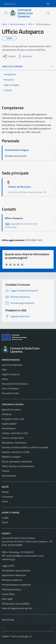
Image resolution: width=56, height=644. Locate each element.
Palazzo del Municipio (20, 187)
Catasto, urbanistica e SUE (15, 433)
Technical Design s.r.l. (22, 636)
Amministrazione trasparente (16, 585)
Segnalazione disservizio (14, 575)
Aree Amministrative (12, 365)
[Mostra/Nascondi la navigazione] (6, 13)
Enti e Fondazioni (10, 388)
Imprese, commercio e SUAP (16, 452)
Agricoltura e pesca (11, 409)
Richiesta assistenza (12, 580)
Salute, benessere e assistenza (17, 461)
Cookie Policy (8, 594)
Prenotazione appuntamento (16, 570)
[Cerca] (48, 13)
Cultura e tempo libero (13, 438)
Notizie (5, 492)
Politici (5, 379)
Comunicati (7, 497)
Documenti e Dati (10, 393)
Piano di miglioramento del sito (17, 608)
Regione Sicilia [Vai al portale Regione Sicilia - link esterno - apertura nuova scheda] (10, 4)
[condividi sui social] (9, 56)
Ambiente (7, 414)
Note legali (7, 599)
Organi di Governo (11, 374)
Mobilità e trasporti (11, 457)
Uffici (4, 370)
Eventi (5, 522)
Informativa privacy (11, 589)
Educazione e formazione (14, 443)
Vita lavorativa (9, 476)
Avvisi (5, 501)
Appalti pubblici (9, 424)
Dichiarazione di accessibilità (16, 604)
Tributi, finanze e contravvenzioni (18, 466)
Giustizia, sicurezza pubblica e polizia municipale (25, 447)
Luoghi (5, 518)
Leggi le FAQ (8, 566)
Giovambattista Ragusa (17, 150)
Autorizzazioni (9, 428)
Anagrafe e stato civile (13, 419)
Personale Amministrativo (15, 384)
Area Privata (8, 620)
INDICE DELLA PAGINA (28, 66)
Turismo (6, 471)
